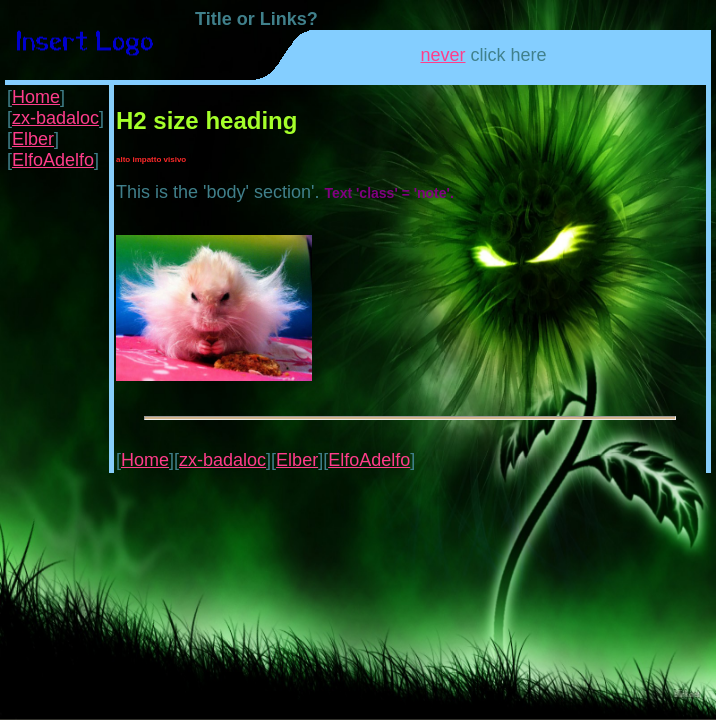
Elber (33, 139)
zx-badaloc (55, 118)
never (442, 55)
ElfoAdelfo (53, 160)
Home (36, 97)
